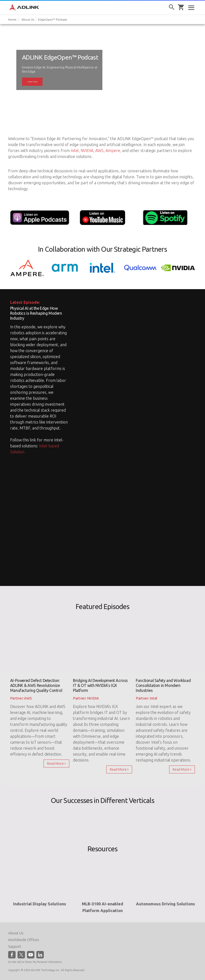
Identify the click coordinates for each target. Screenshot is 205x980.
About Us (28, 19)
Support (15, 946)
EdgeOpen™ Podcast (53, 19)
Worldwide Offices (24, 940)
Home (12, 19)
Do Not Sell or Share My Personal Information (35, 962)
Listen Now (32, 82)
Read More (56, 764)
